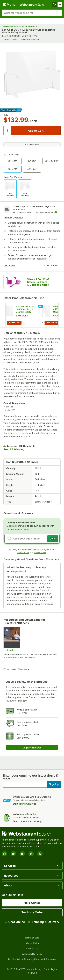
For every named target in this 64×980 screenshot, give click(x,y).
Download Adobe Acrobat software (19, 657)
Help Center (32, 903)
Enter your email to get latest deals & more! (30, 777)
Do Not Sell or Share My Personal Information (32, 959)
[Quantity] (7, 131)
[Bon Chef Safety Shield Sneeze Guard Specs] (12, 639)
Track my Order (32, 912)
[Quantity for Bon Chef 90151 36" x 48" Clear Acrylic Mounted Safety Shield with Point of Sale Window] (42, 323)
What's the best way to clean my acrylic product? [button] (26, 569)
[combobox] (32, 13)
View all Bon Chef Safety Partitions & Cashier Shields (38, 282)
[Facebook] (22, 854)
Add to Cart (14, 323)
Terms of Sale (32, 938)
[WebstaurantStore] (32, 834)
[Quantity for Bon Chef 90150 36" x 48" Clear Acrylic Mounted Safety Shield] (5, 323)
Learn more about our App (27, 821)
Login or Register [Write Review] (32, 748)
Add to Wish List (32, 144)
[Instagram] (4, 854)
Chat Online (15, 922)
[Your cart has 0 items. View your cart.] (57, 5)
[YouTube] (13, 854)
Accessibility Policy (32, 954)
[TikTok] (31, 854)
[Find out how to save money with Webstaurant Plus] (3, 307)
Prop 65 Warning (14, 449)
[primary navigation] (9, 5)
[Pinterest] (40, 854)
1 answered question (29, 40)
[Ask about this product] (32, 539)
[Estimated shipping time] (56, 212)
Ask (53, 539)
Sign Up (54, 784)
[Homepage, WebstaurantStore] (32, 5)
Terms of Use (23, 553)
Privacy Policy (40, 553)
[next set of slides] (61, 315)
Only (6, 115)
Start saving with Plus (24, 804)
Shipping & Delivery (44, 922)
